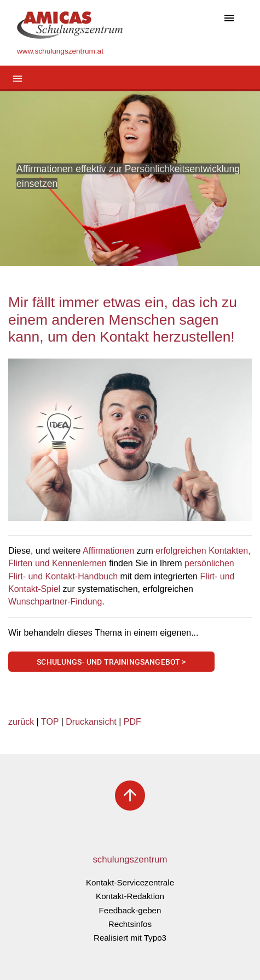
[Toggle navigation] (229, 19)
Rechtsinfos (130, 924)
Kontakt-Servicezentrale (130, 882)
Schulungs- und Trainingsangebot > (111, 662)
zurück (21, 722)
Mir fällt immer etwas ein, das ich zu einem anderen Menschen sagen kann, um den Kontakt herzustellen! (123, 319)
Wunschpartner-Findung (55, 602)
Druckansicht (91, 722)
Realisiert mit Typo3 (130, 938)
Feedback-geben (130, 910)
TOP (50, 722)
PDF (132, 722)
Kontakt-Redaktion (130, 896)
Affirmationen (108, 551)
